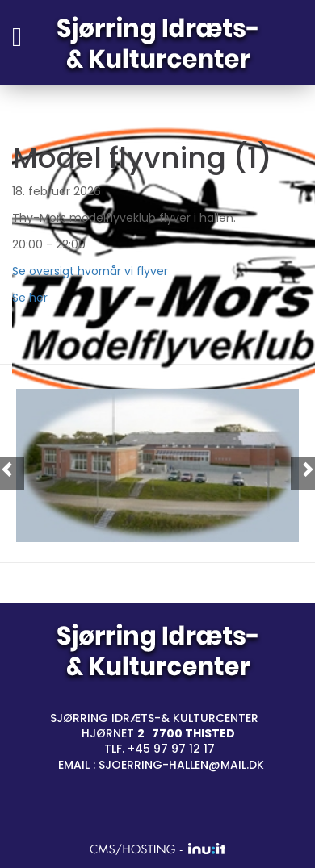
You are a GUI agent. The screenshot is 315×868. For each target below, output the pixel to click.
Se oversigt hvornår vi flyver (92, 271)
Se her (30, 298)
